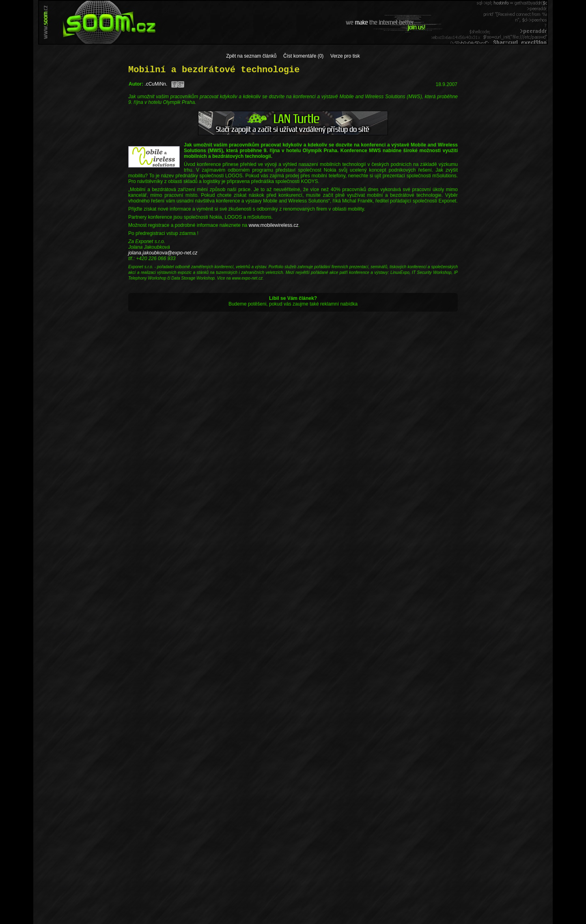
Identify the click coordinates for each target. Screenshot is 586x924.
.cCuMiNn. (156, 84)
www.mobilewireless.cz (274, 225)
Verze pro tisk (345, 56)
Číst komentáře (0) (303, 56)
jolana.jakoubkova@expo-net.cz (163, 253)
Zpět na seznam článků (251, 56)
